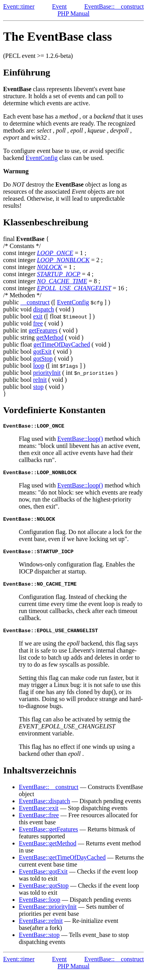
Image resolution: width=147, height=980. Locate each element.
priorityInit (47, 373)
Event (59, 6)
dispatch (43, 309)
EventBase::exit (39, 815)
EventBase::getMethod (48, 850)
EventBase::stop (39, 942)
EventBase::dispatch (44, 808)
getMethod (50, 337)
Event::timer (19, 6)
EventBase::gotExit (43, 878)
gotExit (42, 352)
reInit (40, 380)
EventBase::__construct (114, 6)
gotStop (43, 359)
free (38, 323)
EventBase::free (39, 822)
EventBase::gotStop (44, 893)
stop (38, 387)
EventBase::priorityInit (48, 914)
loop (38, 366)
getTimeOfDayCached (62, 344)
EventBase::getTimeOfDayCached (62, 864)
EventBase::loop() (80, 440)
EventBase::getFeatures (48, 836)
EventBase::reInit (41, 928)
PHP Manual (74, 13)
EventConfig (42, 158)
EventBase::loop (40, 907)
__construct (35, 302)
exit (38, 316)
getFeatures (43, 330)
